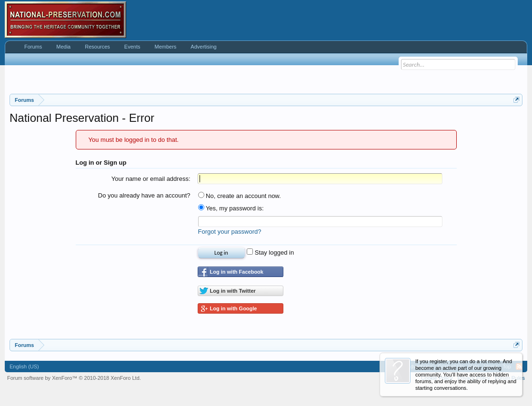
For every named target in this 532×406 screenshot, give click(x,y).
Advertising (203, 47)
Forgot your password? (230, 232)
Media (63, 47)
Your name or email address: (151, 179)
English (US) (24, 366)
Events (132, 47)
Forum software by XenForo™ (74, 378)
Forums (33, 47)
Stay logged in (270, 253)
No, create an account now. (240, 196)
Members (165, 47)
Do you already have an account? (144, 195)
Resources (97, 47)
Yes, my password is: (231, 208)
